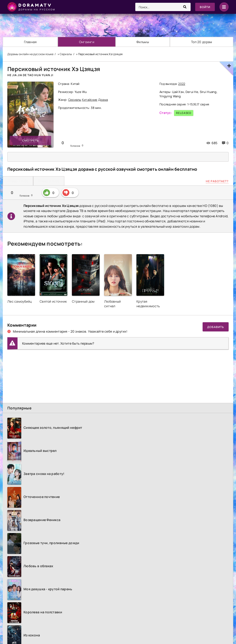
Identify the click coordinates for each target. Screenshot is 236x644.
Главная (30, 42)
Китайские (90, 100)
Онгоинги (87, 42)
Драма (103, 100)
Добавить (216, 327)
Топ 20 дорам (202, 42)
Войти (205, 7)
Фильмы (143, 42)
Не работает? (217, 181)
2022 (182, 84)
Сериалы (75, 100)
